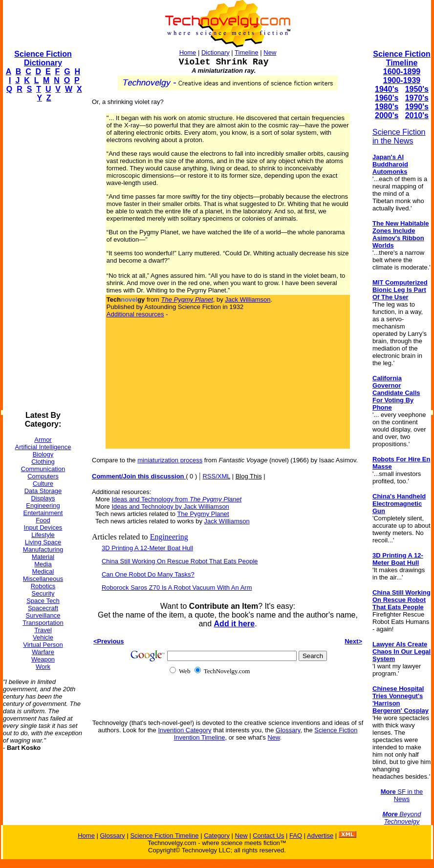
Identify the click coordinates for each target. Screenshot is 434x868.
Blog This (249, 476)
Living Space (43, 542)
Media (43, 564)
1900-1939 (402, 80)
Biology (43, 454)
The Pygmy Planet (203, 514)
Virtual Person (43, 645)
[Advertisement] (42, 257)
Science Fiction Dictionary (43, 58)
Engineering (43, 506)
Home (188, 52)
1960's (387, 98)
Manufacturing (43, 549)
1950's (417, 89)
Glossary (288, 730)
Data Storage (43, 491)
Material (43, 557)
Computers (43, 476)
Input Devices (43, 527)
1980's (387, 107)
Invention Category (184, 730)
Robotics (43, 586)
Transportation (43, 623)
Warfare (43, 652)
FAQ (296, 836)
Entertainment (43, 513)
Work (43, 667)
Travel (43, 630)
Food (43, 520)
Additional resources (135, 314)
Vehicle (43, 637)
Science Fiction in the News (399, 136)
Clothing (43, 462)
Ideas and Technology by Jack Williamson (170, 506)
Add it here (235, 624)
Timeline (247, 52)
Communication (43, 469)
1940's (387, 89)
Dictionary (216, 52)
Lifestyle (43, 535)
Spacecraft (43, 608)
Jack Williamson (248, 300)
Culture (43, 484)
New (270, 52)
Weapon (43, 659)
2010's (417, 115)
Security (43, 593)
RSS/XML (216, 476)
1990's (417, 107)
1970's (417, 98)
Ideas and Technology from (176, 499)
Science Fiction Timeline (401, 58)
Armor (43, 440)
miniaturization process (170, 460)
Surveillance (43, 615)
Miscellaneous (43, 579)
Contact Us (268, 836)
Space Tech (43, 601)
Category (217, 836)
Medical (43, 571)
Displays (43, 498)
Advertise (320, 836)
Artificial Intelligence (43, 447)
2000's (387, 115)
